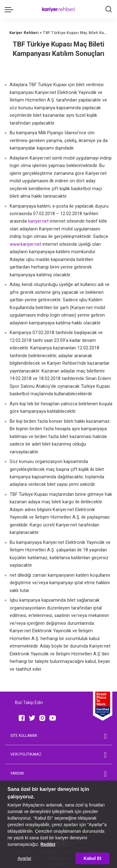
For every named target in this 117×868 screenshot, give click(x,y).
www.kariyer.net (25, 244)
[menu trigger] (11, 9)
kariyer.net (38, 221)
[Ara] (109, 9)
